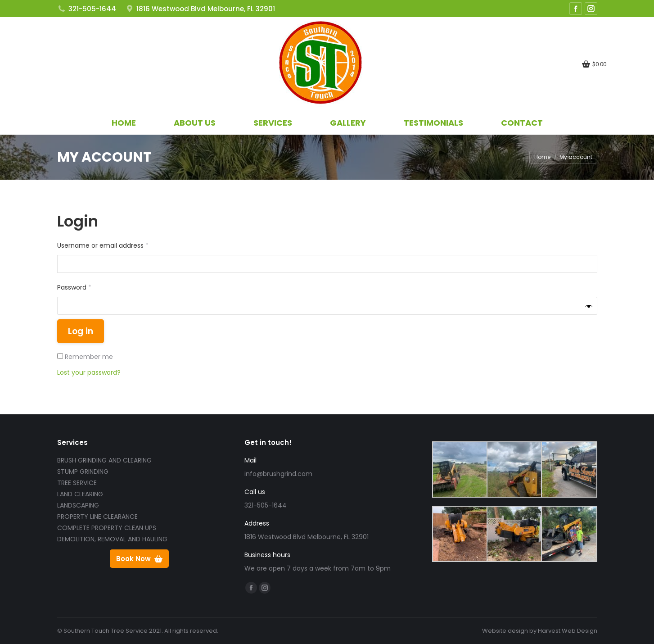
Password (88, 287)
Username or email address (116, 245)
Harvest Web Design (568, 631)
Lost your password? (89, 372)
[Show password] (589, 306)
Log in (81, 331)
